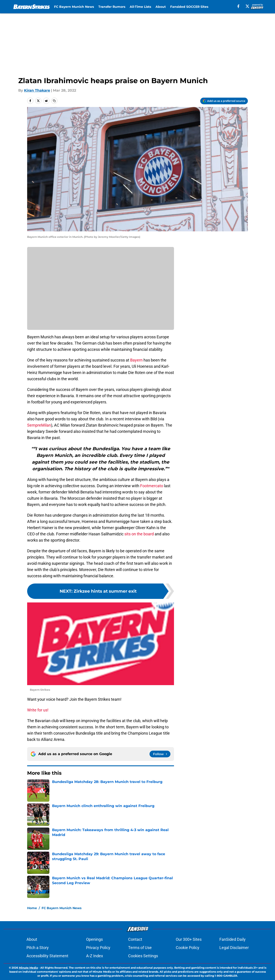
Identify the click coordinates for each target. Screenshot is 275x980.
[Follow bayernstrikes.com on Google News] (160, 754)
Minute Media (28, 968)
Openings (94, 939)
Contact (135, 939)
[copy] (54, 101)
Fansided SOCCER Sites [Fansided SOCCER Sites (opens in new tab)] (189, 7)
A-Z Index (95, 956)
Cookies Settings (143, 956)
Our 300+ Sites (189, 939)
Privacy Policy (98, 948)
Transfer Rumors (112, 7)
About (161, 7)
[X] (247, 6)
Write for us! (38, 710)
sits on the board (139, 534)
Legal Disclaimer (234, 948)
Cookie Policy (188, 948)
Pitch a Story (38, 948)
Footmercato (152, 486)
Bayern (136, 360)
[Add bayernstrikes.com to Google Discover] (224, 101)
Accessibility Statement (47, 956)
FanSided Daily (233, 939)
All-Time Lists (140, 7)
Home (32, 908)
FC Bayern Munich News (74, 7)
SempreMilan (39, 425)
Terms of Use (140, 948)
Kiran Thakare (37, 90)
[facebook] (238, 6)
